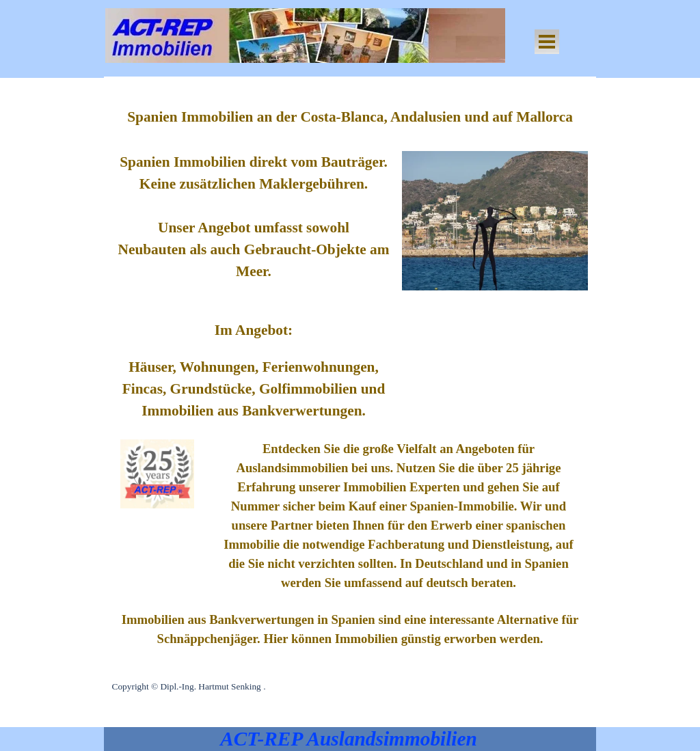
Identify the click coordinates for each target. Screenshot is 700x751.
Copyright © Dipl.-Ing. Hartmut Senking (187, 686)
